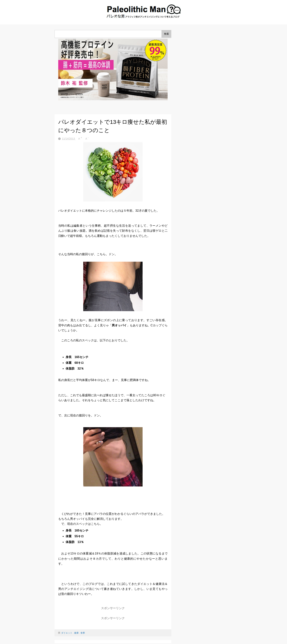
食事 (83, 633)
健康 (77, 633)
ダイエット (67, 633)
